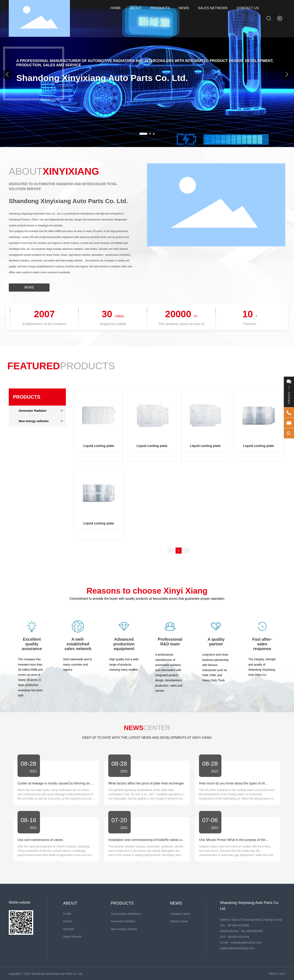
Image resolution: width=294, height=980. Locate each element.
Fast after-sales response (262, 644)
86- (243, 931)
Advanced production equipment (124, 644)
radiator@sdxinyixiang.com (237, 948)
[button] (287, 74)
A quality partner (216, 642)
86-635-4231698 (238, 925)
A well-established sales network (78, 644)
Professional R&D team (170, 642)
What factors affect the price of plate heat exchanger (146, 783)
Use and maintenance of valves (40, 840)
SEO (282, 974)
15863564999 (254, 931)
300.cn (273, 974)
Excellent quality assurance (32, 644)
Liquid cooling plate (99, 446)
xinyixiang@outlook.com (246, 942)
